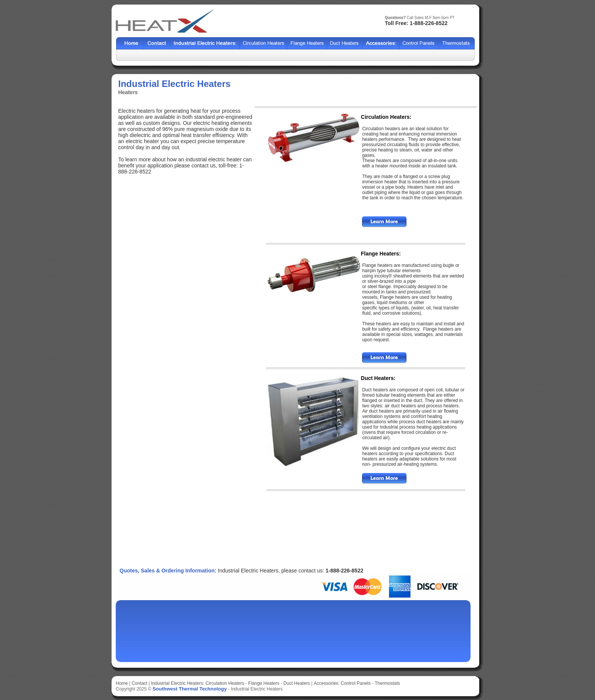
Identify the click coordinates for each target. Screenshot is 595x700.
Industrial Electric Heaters (257, 689)
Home (130, 43)
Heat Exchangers (205, 43)
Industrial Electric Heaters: (178, 683)
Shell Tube (264, 43)
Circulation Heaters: (386, 117)
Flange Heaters (264, 683)
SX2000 (381, 43)
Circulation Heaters (225, 683)
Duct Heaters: (378, 378)
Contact (157, 43)
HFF (457, 43)
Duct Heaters (297, 683)
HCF (345, 43)
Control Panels (356, 683)
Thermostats (387, 683)
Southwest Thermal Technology (190, 689)
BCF (307, 43)
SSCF (419, 43)
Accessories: (327, 683)
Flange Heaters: (381, 254)
